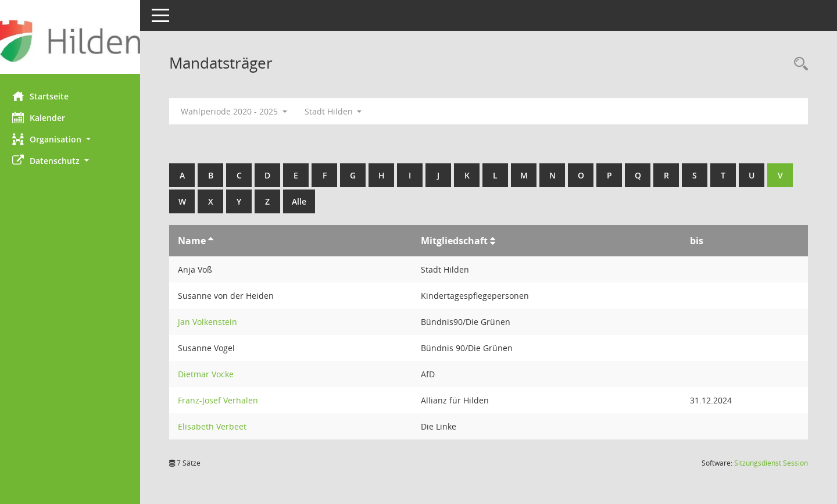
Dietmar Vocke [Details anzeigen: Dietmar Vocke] (211, 374)
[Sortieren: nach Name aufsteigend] (216, 241)
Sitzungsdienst (771, 463)
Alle (304, 201)
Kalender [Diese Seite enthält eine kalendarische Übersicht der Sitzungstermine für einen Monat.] (44, 117)
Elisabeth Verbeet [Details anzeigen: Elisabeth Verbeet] (217, 426)
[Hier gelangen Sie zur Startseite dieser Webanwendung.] (73, 41)
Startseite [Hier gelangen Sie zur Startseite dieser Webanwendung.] (46, 96)
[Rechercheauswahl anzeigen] (798, 64)
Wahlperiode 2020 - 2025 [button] (239, 111)
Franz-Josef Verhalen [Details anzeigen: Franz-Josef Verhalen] (223, 400)
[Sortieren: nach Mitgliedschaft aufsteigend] (496, 241)
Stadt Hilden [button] (339, 111)
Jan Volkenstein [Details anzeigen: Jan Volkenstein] (213, 322)
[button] (73, 139)
